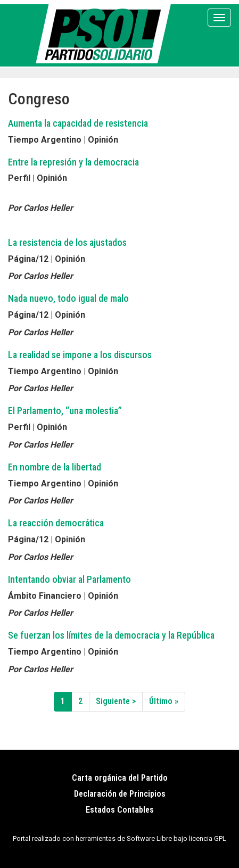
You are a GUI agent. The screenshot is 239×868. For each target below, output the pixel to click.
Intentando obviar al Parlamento (69, 579)
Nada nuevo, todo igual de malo (68, 298)
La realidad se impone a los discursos (80, 355)
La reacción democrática (56, 523)
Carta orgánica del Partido (120, 778)
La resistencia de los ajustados (67, 242)
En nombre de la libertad (55, 467)
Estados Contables (120, 810)
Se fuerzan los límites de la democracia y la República (111, 635)
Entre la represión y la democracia (73, 162)
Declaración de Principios (120, 794)
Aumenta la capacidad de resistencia (78, 123)
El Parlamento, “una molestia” (65, 411)
